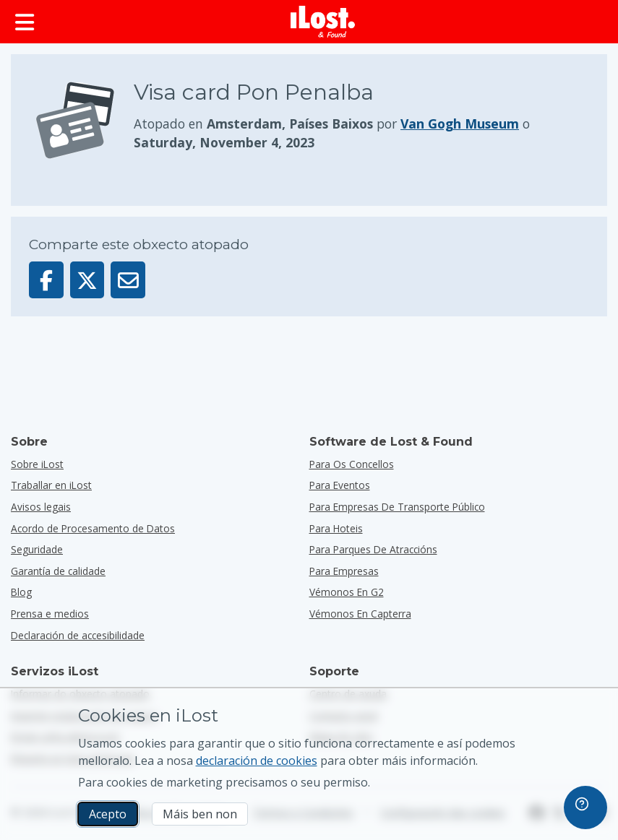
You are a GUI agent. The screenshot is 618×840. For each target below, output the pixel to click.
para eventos (340, 485)
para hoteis (336, 528)
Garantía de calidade (58, 571)
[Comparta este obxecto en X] (87, 280)
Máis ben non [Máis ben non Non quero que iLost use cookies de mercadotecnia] (200, 814)
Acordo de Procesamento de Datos (93, 528)
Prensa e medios (50, 614)
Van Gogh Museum (460, 124)
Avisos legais (41, 507)
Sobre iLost (37, 464)
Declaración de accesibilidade (78, 635)
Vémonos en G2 (347, 592)
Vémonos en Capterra (360, 614)
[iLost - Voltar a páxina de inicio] (323, 22)
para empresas (344, 571)
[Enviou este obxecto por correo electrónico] (128, 280)
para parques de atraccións (373, 549)
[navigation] (585, 807)
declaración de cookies (257, 761)
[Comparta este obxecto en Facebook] (46, 280)
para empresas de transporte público (397, 507)
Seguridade (37, 549)
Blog (21, 592)
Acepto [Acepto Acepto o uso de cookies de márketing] (108, 814)
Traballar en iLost (51, 485)
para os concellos (352, 464)
